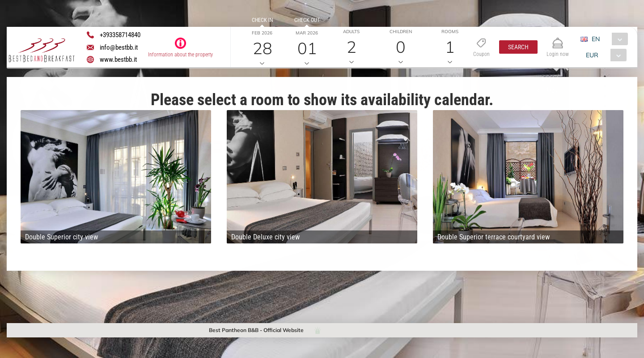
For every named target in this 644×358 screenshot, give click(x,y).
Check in (262, 20)
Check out (307, 20)
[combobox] (608, 39)
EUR (592, 55)
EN (596, 39)
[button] (518, 47)
